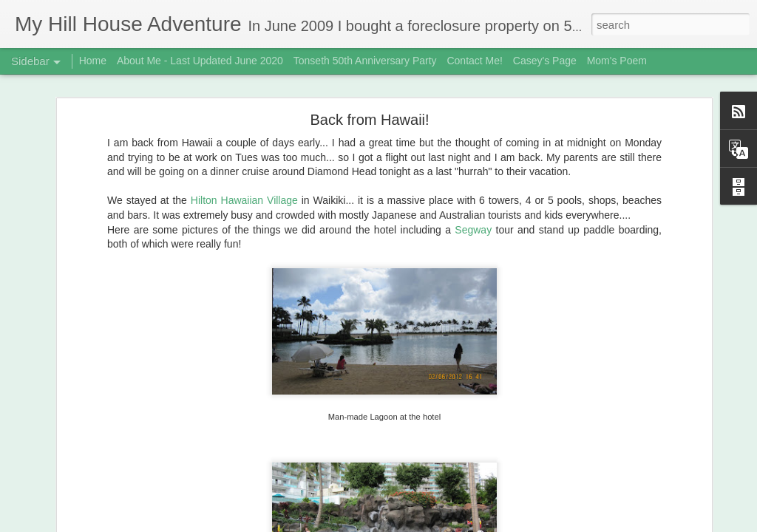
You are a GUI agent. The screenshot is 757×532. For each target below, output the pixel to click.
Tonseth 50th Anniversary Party (365, 61)
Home (93, 61)
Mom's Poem (617, 61)
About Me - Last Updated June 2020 (200, 61)
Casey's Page (545, 61)
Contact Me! (474, 61)
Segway (475, 226)
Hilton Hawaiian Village (244, 197)
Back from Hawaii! (369, 116)
